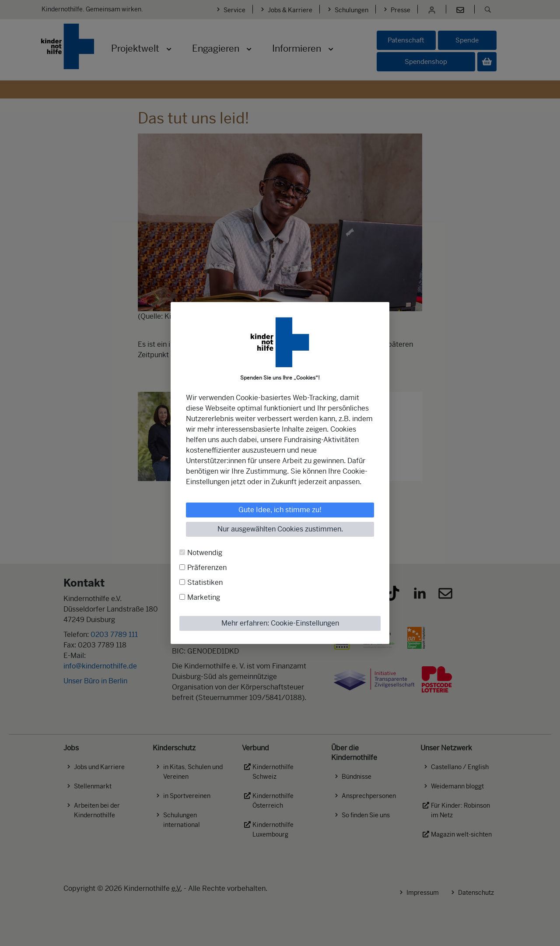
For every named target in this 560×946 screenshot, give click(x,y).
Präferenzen (207, 568)
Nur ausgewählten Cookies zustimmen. (280, 529)
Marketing (204, 597)
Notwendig (205, 553)
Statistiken (205, 582)
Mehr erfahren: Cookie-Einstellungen (280, 623)
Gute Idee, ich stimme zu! (280, 510)
